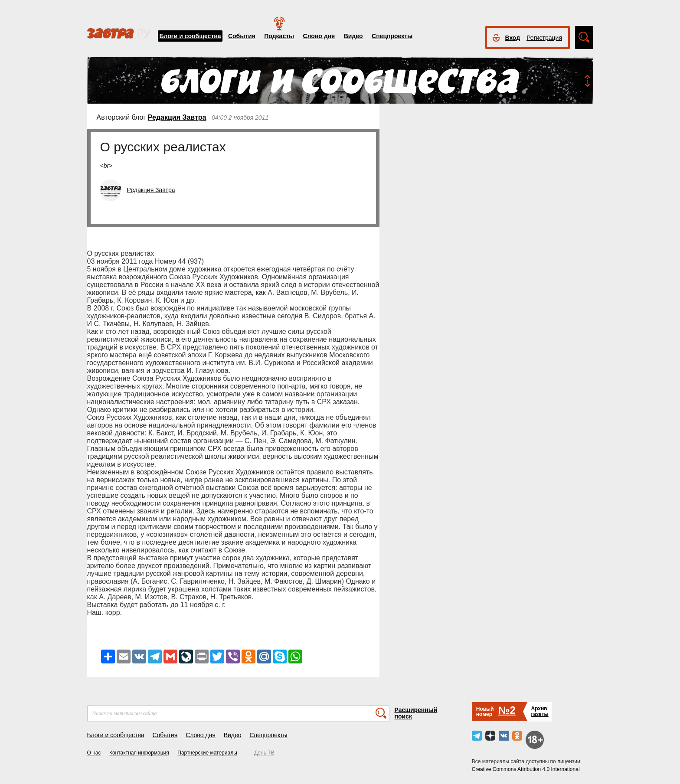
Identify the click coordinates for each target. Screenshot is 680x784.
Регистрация (544, 38)
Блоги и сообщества (190, 36)
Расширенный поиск (416, 713)
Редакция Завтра (177, 117)
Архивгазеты (539, 711)
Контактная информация (139, 753)
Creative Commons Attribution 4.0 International (526, 769)
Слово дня (319, 36)
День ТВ (264, 753)
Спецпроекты (392, 36)
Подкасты (279, 36)
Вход (513, 38)
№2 (507, 710)
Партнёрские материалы (207, 753)
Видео (353, 36)
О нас (94, 753)
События (242, 36)
